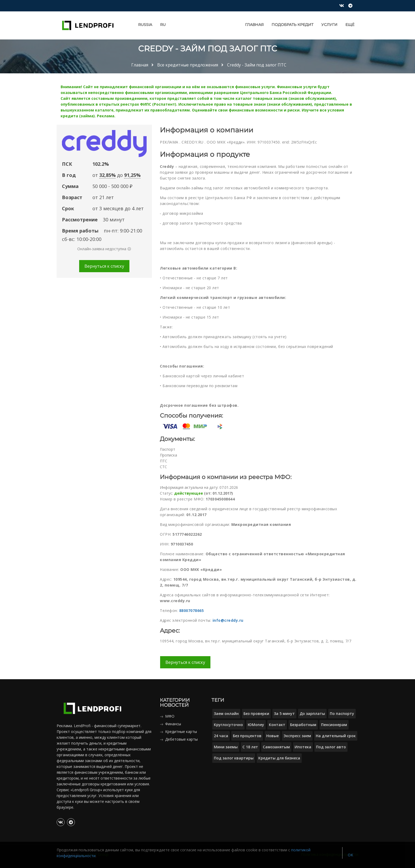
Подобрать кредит (292, 25)
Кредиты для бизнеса (279, 758)
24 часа (221, 736)
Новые (272, 736)
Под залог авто (331, 747)
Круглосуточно (228, 725)
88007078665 (192, 610)
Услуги (329, 25)
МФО (170, 716)
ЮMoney (256, 725)
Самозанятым (276, 747)
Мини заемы (226, 747)
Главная (254, 25)
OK (350, 855)
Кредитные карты (181, 731)
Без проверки (256, 713)
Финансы (173, 724)
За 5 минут (284, 713)
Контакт (277, 725)
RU (163, 25)
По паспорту (342, 713)
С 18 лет (250, 747)
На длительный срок (336, 736)
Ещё (350, 25)
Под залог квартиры (234, 758)
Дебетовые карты (181, 739)
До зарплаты (312, 713)
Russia (145, 25)
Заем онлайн (226, 713)
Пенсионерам (334, 725)
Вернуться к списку (104, 266)
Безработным (303, 725)
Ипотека (303, 747)
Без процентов (247, 736)
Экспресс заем (297, 736)
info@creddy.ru (228, 620)
